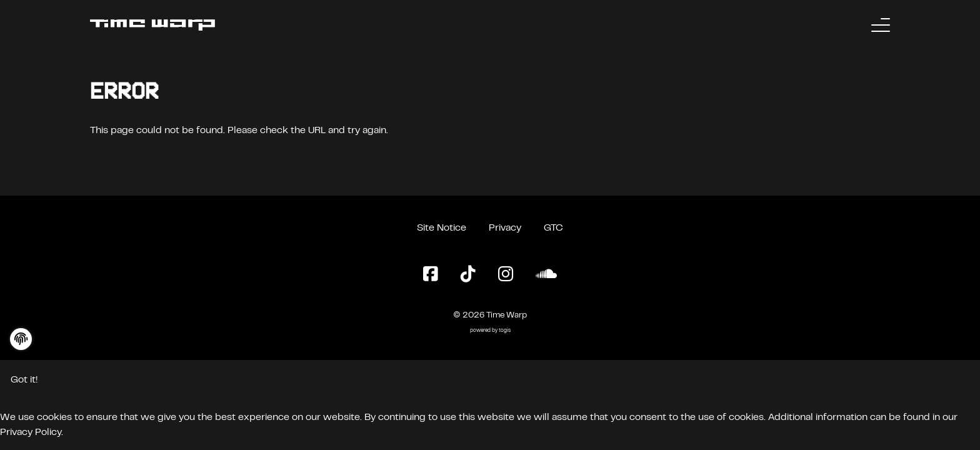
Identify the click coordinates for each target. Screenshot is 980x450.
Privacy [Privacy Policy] (505, 228)
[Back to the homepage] (152, 25)
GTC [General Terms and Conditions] (553, 228)
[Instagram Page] (506, 275)
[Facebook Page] (431, 275)
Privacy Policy (31, 432)
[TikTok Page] (468, 275)
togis (505, 331)
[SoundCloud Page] (546, 275)
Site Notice (442, 228)
